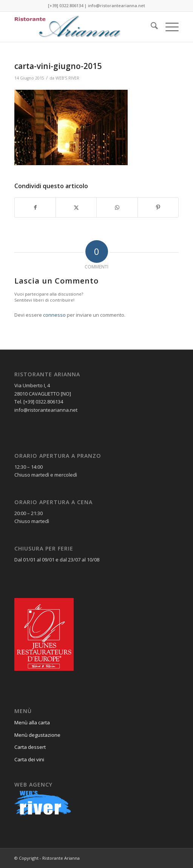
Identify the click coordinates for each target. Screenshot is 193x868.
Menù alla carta (32, 722)
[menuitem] (151, 27)
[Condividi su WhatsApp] (117, 207)
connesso (54, 315)
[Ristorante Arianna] (80, 27)
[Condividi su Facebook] (35, 207)
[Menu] (168, 27)
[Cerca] (151, 27)
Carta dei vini (29, 759)
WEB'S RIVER (67, 78)
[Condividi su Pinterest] (158, 207)
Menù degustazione (37, 735)
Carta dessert (30, 747)
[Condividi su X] (76, 207)
